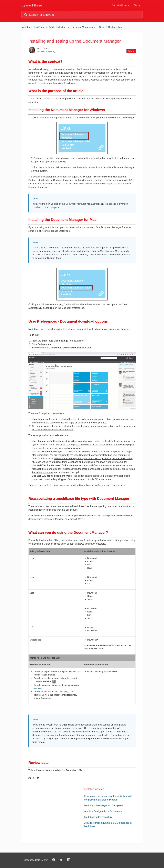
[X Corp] (34, 778)
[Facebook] (30, 778)
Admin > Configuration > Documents (103, 811)
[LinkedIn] (38, 778)
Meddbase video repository (98, 817)
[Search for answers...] (82, 15)
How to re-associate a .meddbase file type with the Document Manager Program (108, 798)
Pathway (38, 688)
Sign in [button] (137, 5)
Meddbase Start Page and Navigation (104, 805)
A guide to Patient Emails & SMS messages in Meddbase (108, 825)
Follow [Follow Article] (131, 51)
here (36, 516)
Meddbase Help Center (33, 27)
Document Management (83, 27)
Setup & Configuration (110, 27)
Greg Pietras (43, 48)
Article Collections (58, 27)
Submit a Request (121, 5)
